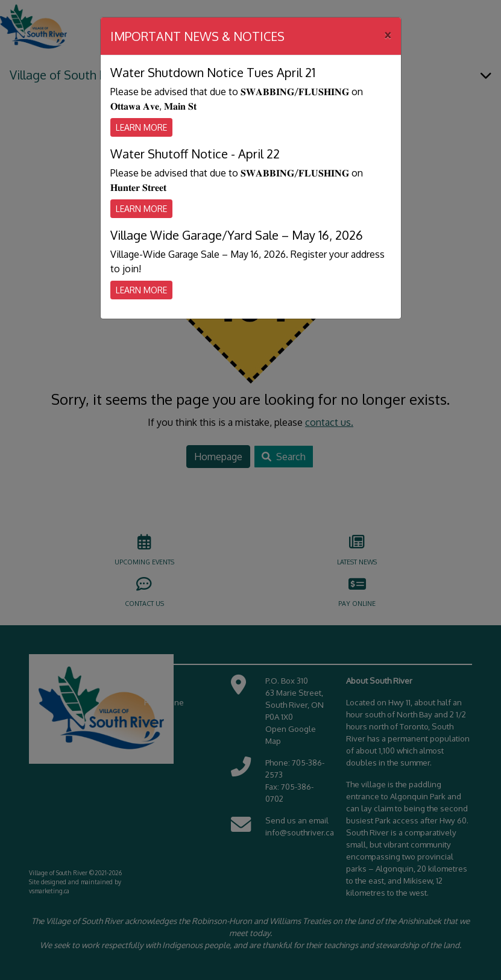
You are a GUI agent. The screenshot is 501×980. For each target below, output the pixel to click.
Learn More (141, 127)
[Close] (388, 34)
